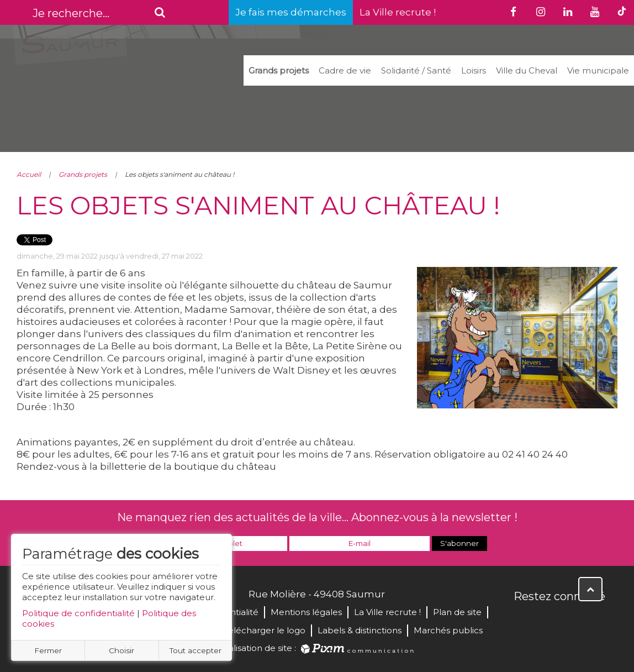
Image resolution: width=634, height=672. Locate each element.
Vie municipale (598, 70)
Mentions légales (306, 612)
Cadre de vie (345, 70)
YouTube (572, 620)
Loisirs (474, 70)
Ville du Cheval (527, 70)
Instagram (596, 620)
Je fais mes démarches (291, 12)
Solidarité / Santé (416, 70)
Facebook (523, 620)
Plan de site (457, 612)
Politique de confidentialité (78, 613)
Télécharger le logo (265, 630)
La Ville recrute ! (398, 12)
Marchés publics (448, 630)
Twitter (547, 620)
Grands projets (279, 70)
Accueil (29, 174)
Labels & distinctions (360, 630)
